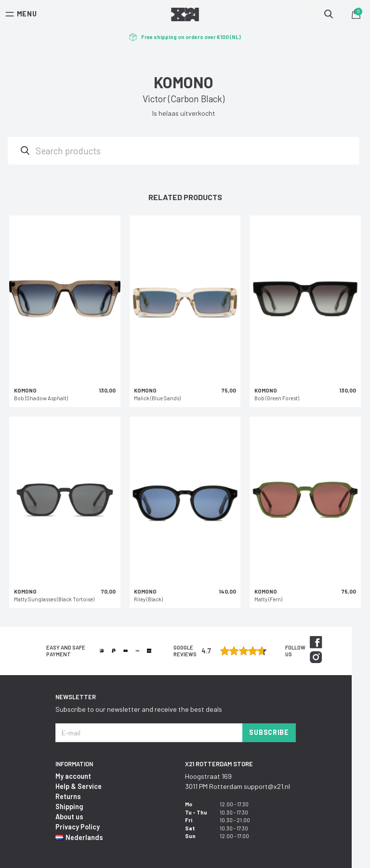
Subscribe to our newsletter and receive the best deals (139, 709)
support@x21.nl (267, 786)
